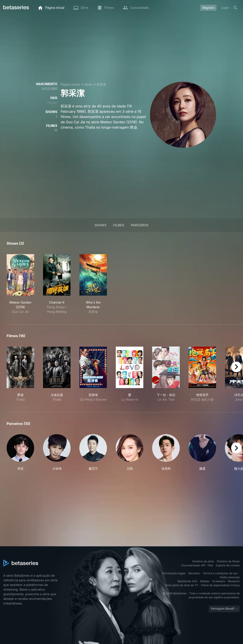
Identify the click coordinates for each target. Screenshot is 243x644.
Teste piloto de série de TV (181, 585)
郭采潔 (101, 84)
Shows (101, 225)
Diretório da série (203, 561)
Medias (205, 581)
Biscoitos (194, 573)
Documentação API (193, 565)
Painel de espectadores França (220, 585)
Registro (208, 8)
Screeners (219, 581)
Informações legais (174, 573)
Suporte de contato (228, 565)
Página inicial (70, 84)
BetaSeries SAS (187, 581)
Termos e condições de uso (220, 573)
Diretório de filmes (228, 561)
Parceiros (140, 225)
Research (234, 581)
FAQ (210, 565)
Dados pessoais (230, 577)
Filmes (119, 225)
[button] (20, 452)
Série (88, 84)
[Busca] (236, 8)
